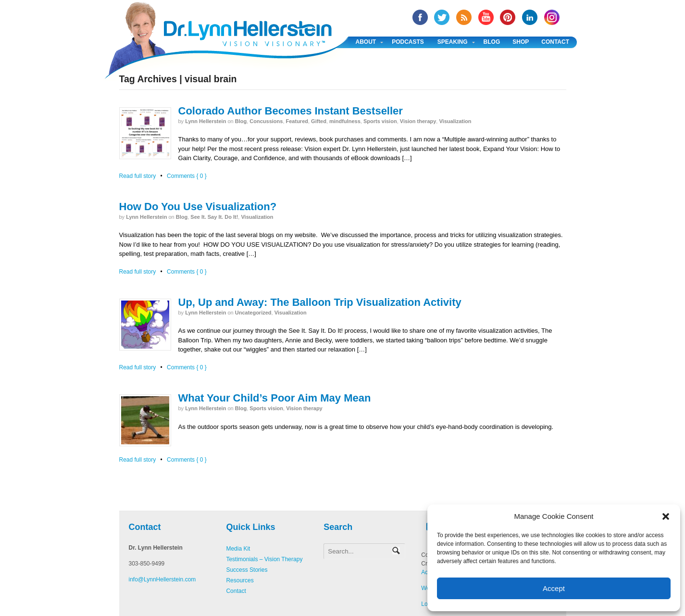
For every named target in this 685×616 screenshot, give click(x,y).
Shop (521, 42)
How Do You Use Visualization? (198, 207)
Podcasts (408, 42)
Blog (492, 42)
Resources (240, 580)
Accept (554, 588)
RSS (464, 17)
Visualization (455, 121)
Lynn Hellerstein (205, 121)
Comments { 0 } (187, 176)
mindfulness (345, 121)
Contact (555, 42)
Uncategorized (253, 313)
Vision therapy (418, 121)
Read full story (138, 176)
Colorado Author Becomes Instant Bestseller (291, 111)
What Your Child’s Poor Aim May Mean (275, 398)
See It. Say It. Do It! (214, 217)
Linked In (530, 17)
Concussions (266, 121)
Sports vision (380, 121)
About (366, 42)
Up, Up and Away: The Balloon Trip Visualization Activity (320, 302)
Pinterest (508, 17)
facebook (420, 17)
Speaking (453, 42)
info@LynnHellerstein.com (162, 579)
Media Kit (238, 549)
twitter (442, 17)
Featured (297, 121)
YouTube (486, 17)
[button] (666, 516)
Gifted (319, 121)
